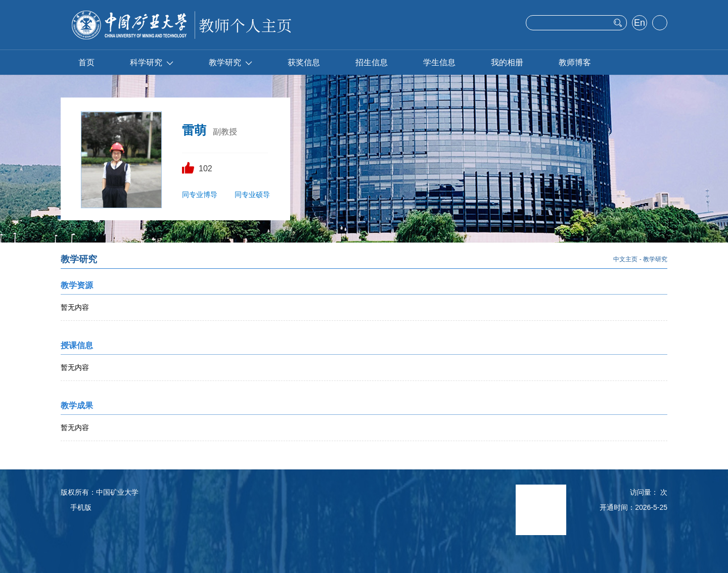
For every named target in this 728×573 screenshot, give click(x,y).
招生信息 (372, 62)
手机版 (81, 507)
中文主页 (625, 259)
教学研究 (231, 62)
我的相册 (507, 62)
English (639, 24)
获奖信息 (304, 62)
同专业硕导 (252, 195)
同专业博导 (200, 195)
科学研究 (152, 62)
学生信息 (439, 62)
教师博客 (575, 62)
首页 (86, 62)
